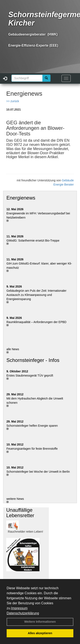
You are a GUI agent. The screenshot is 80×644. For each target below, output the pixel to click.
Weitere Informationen (40, 622)
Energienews (21, 198)
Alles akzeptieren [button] (40, 633)
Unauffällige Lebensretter (20, 513)
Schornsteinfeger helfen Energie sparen (32, 426)
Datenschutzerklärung (23, 613)
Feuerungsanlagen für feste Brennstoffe (32, 449)
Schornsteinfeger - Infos (33, 360)
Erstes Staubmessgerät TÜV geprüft (30, 375)
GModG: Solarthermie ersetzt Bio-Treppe (33, 241)
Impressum (19, 608)
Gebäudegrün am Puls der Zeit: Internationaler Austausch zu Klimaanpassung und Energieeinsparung (36, 295)
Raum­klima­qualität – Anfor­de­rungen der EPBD (36, 322)
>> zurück (13, 101)
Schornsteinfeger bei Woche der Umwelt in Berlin (38, 472)
